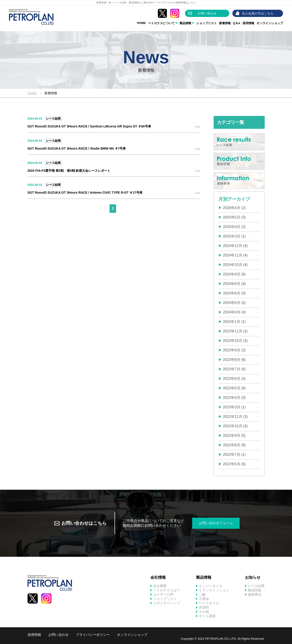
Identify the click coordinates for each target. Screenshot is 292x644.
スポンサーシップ (167, 603)
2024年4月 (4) (234, 312)
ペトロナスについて (161, 23)
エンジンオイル (211, 586)
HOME (141, 23)
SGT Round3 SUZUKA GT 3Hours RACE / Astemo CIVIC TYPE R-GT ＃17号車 (85, 193)
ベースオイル (209, 603)
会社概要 (160, 586)
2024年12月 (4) (235, 246)
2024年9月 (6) (234, 274)
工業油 (204, 599)
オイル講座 (207, 616)
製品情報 (185, 23)
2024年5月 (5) (234, 303)
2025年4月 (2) (234, 227)
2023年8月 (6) (234, 360)
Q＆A (237, 23)
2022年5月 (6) (234, 464)
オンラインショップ (270, 23)
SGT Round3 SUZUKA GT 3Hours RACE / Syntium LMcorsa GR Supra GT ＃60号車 (89, 126)
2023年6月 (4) (234, 379)
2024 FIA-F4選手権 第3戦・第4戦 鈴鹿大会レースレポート (69, 171)
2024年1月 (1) (234, 322)
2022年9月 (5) (234, 436)
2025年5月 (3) (234, 217)
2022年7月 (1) (234, 455)
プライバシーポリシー (93, 635)
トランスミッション (214, 590)
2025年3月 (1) (234, 236)
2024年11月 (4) (235, 255)
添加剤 (204, 607)
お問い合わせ (207, 13)
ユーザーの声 (163, 594)
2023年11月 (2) (235, 331)
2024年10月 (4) (235, 265)
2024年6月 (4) (234, 293)
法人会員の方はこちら (258, 13)
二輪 (202, 594)
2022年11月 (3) (235, 417)
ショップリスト (207, 23)
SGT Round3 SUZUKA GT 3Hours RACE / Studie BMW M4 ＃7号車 (77, 148)
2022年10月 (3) (235, 426)
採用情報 (248, 23)
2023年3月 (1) (234, 407)
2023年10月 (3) (235, 341)
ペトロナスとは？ (167, 590)
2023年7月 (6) (234, 369)
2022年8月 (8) (234, 445)
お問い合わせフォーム (216, 523)
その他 (204, 612)
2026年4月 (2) (234, 208)
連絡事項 (255, 594)
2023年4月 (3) (234, 398)
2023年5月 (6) (234, 388)
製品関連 (255, 590)
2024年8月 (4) (234, 284)
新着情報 (225, 23)
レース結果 (53, 119)
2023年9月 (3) (234, 350)
